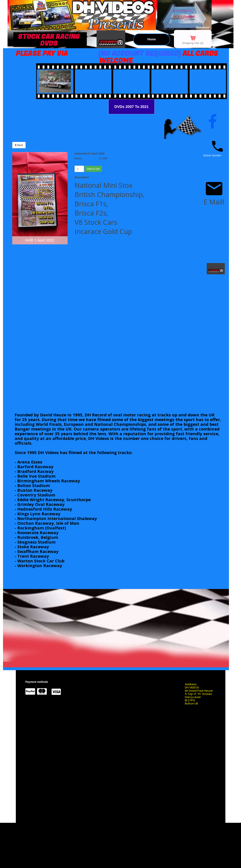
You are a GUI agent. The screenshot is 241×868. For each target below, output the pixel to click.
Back (19, 145)
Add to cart (93, 169)
